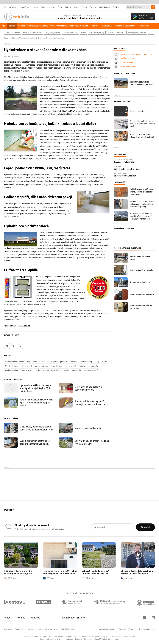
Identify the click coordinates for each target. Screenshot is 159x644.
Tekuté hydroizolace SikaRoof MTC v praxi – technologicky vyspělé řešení (37, 403)
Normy (77, 7)
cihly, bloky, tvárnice (53, 33)
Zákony (68, 7)
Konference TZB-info (73, 618)
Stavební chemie (25, 38)
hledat (20, 346)
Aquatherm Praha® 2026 (124, 162)
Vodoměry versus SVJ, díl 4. (88, 428)
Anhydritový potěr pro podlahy (141, 270)
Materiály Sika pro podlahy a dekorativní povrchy (88, 388)
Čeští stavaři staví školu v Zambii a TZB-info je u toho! (141, 83)
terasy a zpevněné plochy (33, 33)
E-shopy (93, 7)
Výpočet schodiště (137, 111)
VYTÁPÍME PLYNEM (128, 67)
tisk (7, 346)
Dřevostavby (76, 370)
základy (111, 33)
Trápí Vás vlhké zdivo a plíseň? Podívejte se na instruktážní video (91, 403)
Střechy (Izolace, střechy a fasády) (19, 366)
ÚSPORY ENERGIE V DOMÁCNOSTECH (136, 55)
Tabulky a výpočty (48, 7)
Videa (85, 7)
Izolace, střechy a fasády (90, 362)
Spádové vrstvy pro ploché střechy (140, 258)
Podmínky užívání (127, 629)
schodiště (121, 33)
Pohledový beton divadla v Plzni (142, 294)
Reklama (21, 618)
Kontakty (36, 618)
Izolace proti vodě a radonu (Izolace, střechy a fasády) (55, 366)
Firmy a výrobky (10, 7)
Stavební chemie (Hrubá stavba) (18, 362)
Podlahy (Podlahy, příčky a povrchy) (19, 370)
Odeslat (145, 527)
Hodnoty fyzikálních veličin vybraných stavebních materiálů (142, 136)
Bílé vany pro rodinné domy (140, 282)
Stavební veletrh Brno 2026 (125, 176)
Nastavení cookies (147, 629)
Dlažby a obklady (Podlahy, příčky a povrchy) (52, 370)
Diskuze (35, 7)
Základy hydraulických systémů (127, 169)
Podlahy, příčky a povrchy (88, 366)
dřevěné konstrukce (13, 33)
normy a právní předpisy (137, 33)
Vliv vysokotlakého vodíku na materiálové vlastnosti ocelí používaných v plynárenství (141, 216)
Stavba (6, 38)
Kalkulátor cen (105, 7)
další (151, 33)
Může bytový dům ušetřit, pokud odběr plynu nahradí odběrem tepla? (37, 428)
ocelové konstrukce (70, 33)
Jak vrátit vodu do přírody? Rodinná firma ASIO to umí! (92, 442)
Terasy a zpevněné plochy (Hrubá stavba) (61, 362)
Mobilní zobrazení (106, 629)
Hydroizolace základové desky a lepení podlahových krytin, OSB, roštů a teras (35, 388)
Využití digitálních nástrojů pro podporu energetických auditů (35, 442)
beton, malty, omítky (97, 33)
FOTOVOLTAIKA (127, 63)
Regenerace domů (91, 370)
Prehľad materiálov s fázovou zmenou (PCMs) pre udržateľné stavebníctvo (142, 192)
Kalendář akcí (24, 7)
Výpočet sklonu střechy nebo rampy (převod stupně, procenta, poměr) (142, 124)
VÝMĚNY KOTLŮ (127, 59)
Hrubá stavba (14, 38)
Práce (60, 7)
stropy (83, 33)
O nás (7, 618)
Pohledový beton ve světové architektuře (141, 307)
